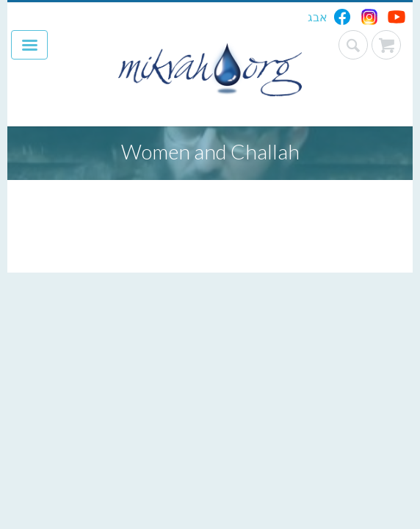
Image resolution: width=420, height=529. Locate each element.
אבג (318, 17)
